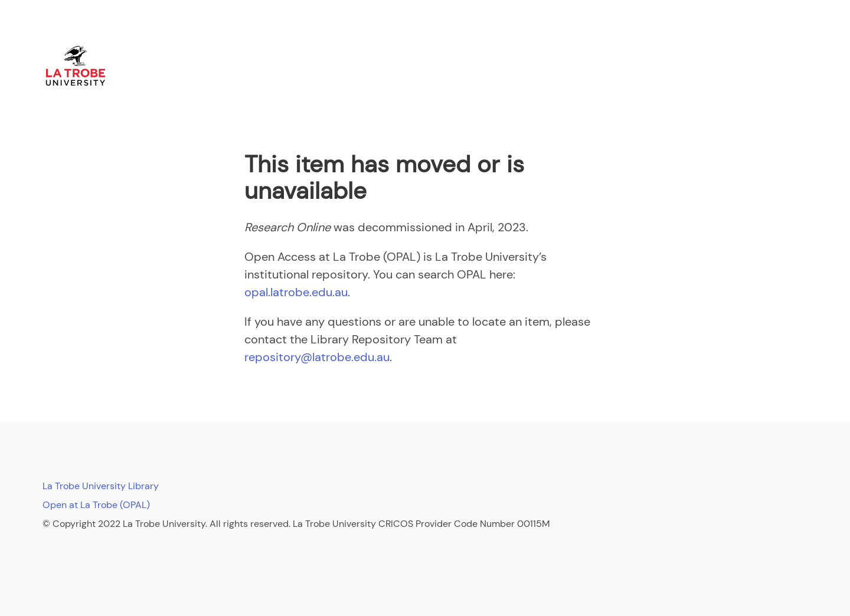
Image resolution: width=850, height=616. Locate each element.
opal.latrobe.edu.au (296, 292)
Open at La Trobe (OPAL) (96, 505)
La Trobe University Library (101, 486)
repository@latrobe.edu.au (317, 357)
